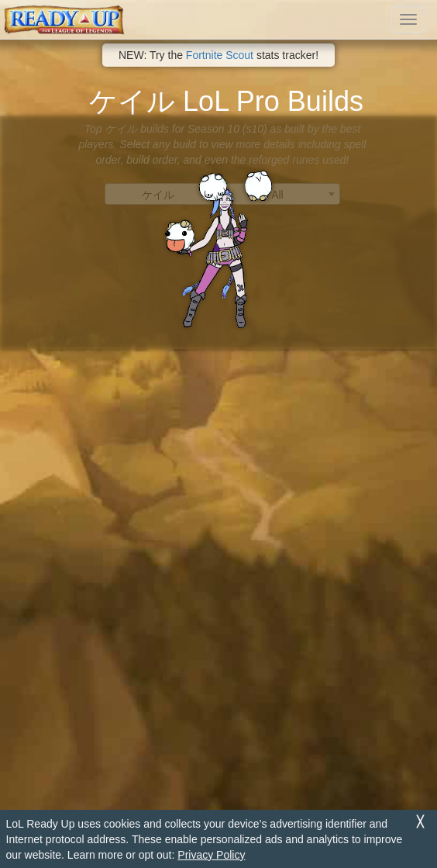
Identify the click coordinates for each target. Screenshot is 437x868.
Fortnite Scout (220, 55)
